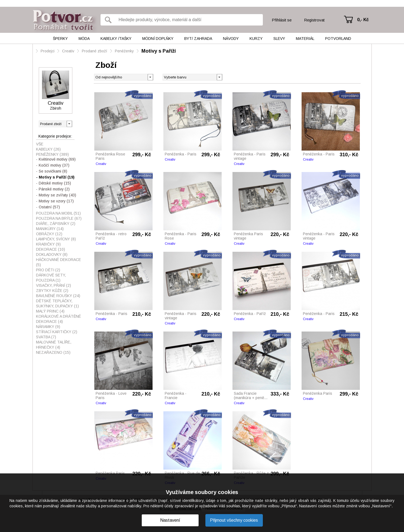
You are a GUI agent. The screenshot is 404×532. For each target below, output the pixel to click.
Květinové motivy (57, 159)
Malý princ (50, 311)
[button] (219, 77)
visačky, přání (54, 285)
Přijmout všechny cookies (234, 520)
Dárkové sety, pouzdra (51, 278)
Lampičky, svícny (56, 239)
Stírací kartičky (57, 332)
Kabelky (48, 149)
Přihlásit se (282, 20)
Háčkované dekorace (59, 262)
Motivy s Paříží (159, 51)
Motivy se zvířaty (57, 195)
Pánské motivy (54, 189)
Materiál (305, 39)
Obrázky (49, 234)
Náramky (48, 327)
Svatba (46, 337)
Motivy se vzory (56, 201)
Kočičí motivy (54, 165)
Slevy (279, 39)
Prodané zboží (95, 51)
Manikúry (50, 229)
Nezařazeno (53, 352)
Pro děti (48, 270)
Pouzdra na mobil (58, 213)
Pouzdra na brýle (59, 218)
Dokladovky (52, 254)
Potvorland (338, 39)
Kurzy (256, 39)
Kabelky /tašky (116, 39)
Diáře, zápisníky (56, 224)
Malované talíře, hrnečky (54, 345)
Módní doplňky (158, 39)
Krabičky (48, 244)
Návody (231, 39)
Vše (40, 144)
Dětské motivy (55, 183)
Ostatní (49, 207)
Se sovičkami (53, 171)
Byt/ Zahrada (198, 39)
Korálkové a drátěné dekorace (59, 319)
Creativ (68, 51)
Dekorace (51, 249)
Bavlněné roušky (58, 296)
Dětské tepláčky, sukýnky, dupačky (57, 303)
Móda (84, 39)
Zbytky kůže (52, 291)
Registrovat (314, 20)
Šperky (60, 39)
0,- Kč (363, 20)
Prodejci (48, 51)
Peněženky (124, 51)
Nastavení (170, 520)
